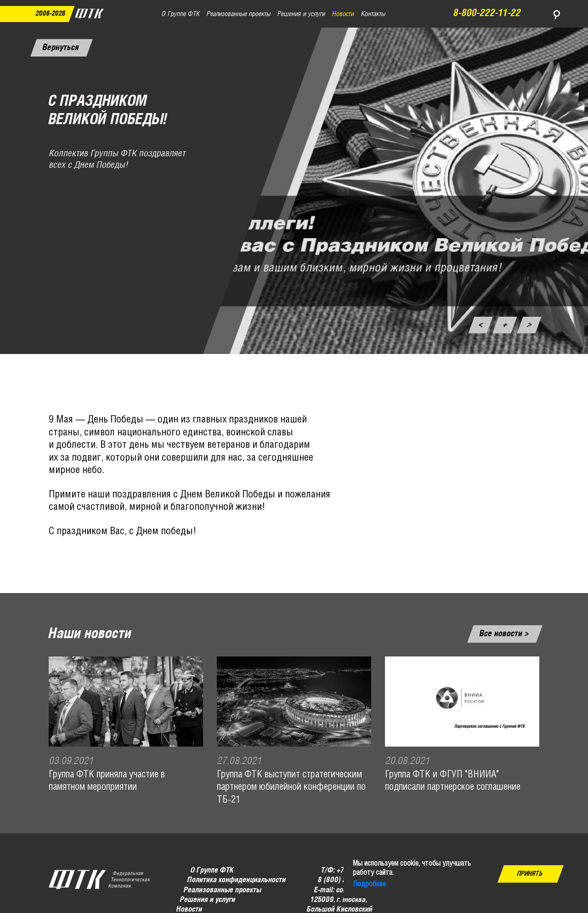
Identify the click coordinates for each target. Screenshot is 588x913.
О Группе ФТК (212, 870)
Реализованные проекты (223, 890)
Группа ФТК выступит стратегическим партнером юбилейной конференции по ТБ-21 (291, 787)
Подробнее (369, 884)
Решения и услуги (208, 900)
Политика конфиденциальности (236, 881)
